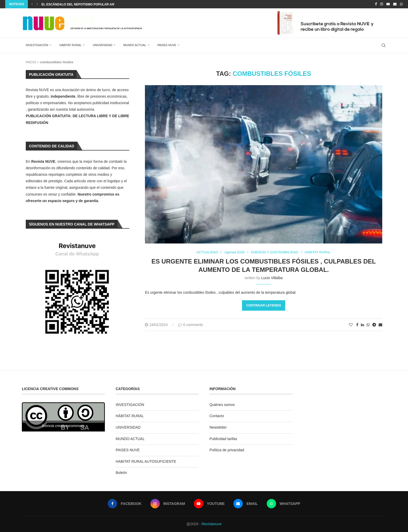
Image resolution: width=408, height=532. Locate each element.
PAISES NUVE (167, 45)
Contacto (217, 416)
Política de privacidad (227, 450)
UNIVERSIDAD (102, 45)
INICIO (31, 62)
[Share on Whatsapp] (368, 325)
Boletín (122, 473)
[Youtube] (388, 4)
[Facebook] (376, 4)
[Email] (395, 4)
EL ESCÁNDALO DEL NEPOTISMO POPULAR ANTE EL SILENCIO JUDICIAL (98, 4)
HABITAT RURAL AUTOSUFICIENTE (146, 461)
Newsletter (218, 427)
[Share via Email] (380, 325)
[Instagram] (382, 4)
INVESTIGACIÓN (37, 45)
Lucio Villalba (272, 278)
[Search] (384, 45)
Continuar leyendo (263, 305)
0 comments (191, 325)
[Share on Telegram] (374, 325)
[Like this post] (351, 325)
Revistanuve (211, 524)
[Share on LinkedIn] (362, 325)
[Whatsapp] (401, 4)
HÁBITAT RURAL (70, 45)
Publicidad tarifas (223, 439)
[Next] (37, 4)
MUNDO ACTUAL (135, 45)
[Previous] (32, 4)
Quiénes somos (222, 405)
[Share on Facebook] (357, 325)
